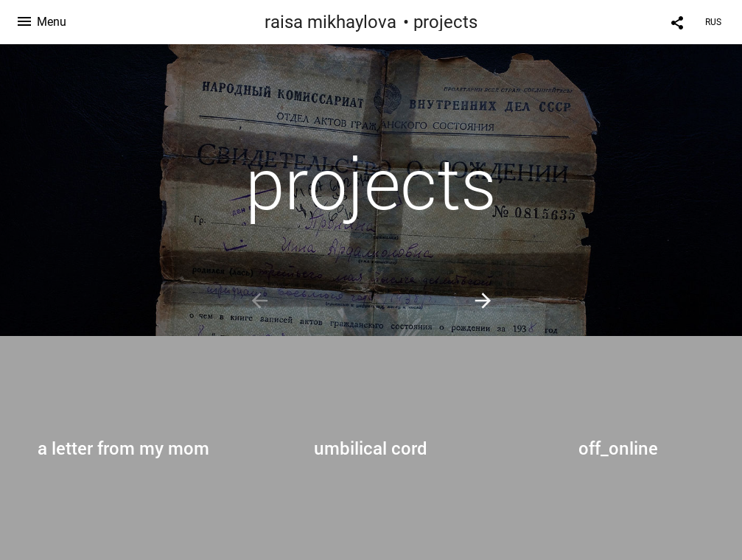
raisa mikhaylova (330, 22)
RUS (713, 22)
